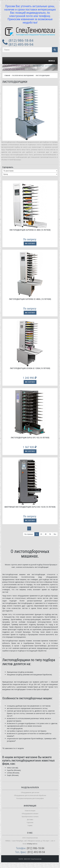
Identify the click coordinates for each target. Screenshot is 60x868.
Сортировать (8, 167)
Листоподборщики (43, 76)
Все (55, 534)
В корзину (30, 244)
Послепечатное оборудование (23, 76)
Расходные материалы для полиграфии (30, 798)
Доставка (30, 820)
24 (41, 534)
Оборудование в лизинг (30, 814)
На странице (29, 534)
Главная (7, 76)
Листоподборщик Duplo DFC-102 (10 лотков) (30, 438)
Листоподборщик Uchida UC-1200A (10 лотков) (30, 368)
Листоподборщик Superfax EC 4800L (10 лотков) (30, 299)
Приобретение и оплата (30, 817)
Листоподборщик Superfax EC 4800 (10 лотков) (30, 230)
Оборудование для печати (30, 792)
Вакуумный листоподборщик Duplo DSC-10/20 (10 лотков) (30, 507)
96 (50, 534)
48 (46, 534)
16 (37, 534)
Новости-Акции (30, 811)
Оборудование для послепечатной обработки (30, 795)
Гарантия (30, 823)
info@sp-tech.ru (32, 844)
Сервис (30, 825)
